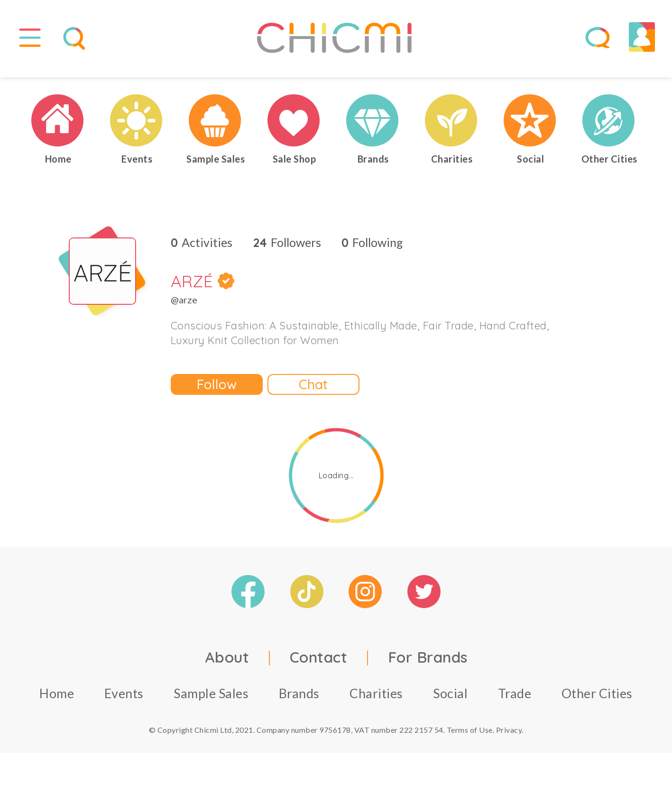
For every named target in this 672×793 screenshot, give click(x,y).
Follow (217, 391)
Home (57, 700)
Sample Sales (211, 700)
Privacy (509, 736)
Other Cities (597, 700)
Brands (299, 700)
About (227, 664)
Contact (319, 664)
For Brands (428, 664)
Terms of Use (470, 736)
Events (124, 700)
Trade (515, 700)
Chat (313, 391)
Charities (376, 700)
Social (450, 700)
